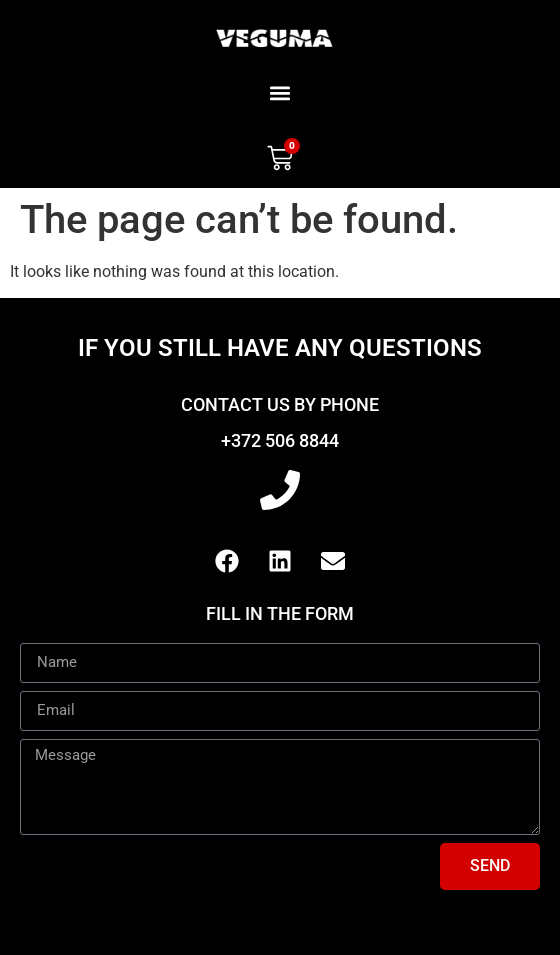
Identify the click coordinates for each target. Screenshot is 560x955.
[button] (280, 92)
